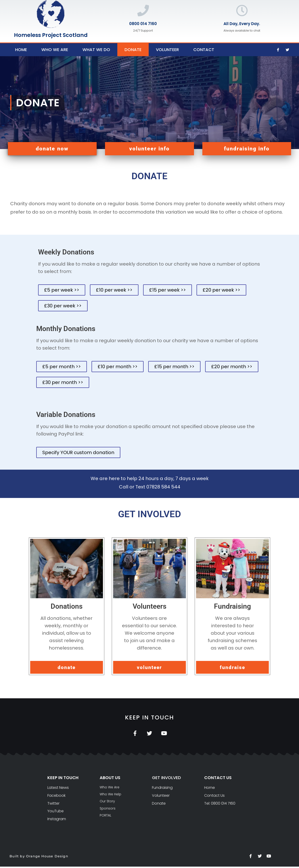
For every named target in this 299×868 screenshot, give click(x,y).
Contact (204, 50)
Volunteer (167, 50)
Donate (133, 50)
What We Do (96, 50)
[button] (52, 149)
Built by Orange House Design (39, 858)
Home (21, 50)
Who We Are (55, 50)
